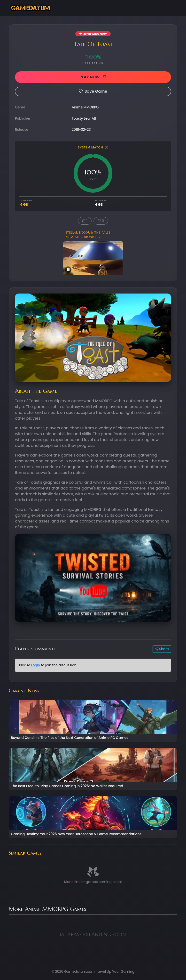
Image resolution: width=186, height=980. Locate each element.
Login (35, 665)
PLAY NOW (93, 77)
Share (162, 649)
